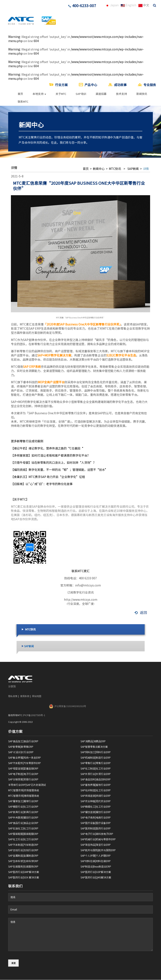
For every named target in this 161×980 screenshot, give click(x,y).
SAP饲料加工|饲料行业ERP (96, 752)
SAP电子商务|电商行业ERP (96, 817)
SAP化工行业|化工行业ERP (23, 839)
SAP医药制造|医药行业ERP (96, 828)
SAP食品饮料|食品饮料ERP (96, 779)
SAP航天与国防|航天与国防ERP (98, 850)
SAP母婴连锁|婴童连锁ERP (23, 768)
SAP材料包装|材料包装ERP (96, 861)
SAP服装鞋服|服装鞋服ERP (23, 834)
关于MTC (61, 94)
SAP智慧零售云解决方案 (94, 747)
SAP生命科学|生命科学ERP (23, 861)
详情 (146, 169)
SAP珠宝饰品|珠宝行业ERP (96, 845)
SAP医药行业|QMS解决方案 (96, 877)
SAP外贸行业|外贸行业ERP (96, 774)
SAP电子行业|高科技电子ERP (97, 834)
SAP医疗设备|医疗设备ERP (96, 823)
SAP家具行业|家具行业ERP (23, 812)
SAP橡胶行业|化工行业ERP (23, 807)
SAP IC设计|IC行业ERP (21, 752)
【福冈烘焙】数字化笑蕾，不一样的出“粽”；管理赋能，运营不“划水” (59, 470)
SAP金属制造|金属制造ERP (23, 856)
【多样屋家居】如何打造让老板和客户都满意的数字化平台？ (51, 456)
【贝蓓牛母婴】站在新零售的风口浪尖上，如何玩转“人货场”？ (53, 463)
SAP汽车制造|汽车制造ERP (23, 845)
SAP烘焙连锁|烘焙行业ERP (96, 796)
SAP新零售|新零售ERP (21, 747)
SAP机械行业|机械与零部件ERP (98, 839)
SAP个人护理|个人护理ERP (96, 856)
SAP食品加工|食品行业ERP (23, 741)
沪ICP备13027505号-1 (34, 715)
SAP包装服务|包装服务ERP (23, 866)
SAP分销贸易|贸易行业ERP (23, 779)
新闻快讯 (142, 94)
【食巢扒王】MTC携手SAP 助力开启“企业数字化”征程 (48, 477)
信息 (80, 934)
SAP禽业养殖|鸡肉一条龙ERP (25, 758)
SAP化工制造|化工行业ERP (96, 768)
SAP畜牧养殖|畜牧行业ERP (96, 785)
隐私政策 (13, 696)
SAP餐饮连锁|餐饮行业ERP (96, 812)
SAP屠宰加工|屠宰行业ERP (23, 801)
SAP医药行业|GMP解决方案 (24, 872)
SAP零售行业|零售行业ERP (96, 763)
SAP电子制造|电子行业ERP (23, 774)
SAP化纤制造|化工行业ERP (96, 790)
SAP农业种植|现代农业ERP (96, 801)
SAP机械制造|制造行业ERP (96, 758)
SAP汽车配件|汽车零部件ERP (25, 763)
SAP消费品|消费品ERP (93, 741)
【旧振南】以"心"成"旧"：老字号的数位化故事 (42, 484)
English (129, 5)
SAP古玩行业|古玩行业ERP (23, 850)
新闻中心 (99, 169)
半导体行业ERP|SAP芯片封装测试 (27, 785)
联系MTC (23, 102)
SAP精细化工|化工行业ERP (96, 807)
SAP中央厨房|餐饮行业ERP (23, 817)
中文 (144, 5)
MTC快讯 (115, 169)
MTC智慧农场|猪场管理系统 (24, 796)
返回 (141, 613)
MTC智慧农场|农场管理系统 (24, 790)
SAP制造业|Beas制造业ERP (96, 866)
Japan (112, 5)
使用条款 (25, 696)
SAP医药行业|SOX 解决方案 (24, 877)
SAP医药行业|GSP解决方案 (96, 872)
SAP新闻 (133, 169)
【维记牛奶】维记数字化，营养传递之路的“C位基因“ (47, 448)
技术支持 (121, 94)
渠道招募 (101, 94)
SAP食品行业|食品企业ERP (23, 823)
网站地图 (37, 696)
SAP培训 (81, 94)
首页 (20, 94)
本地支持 (39, 94)
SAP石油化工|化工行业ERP (23, 828)
